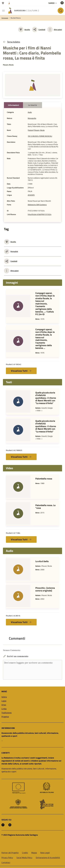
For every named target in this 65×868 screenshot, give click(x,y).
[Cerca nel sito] (61, 11)
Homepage (5, 18)
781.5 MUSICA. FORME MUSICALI (40, 136)
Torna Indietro (11, 42)
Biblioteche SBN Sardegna (37, 205)
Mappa (34, 853)
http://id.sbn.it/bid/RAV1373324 (40, 214)
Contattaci (6, 862)
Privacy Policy (7, 858)
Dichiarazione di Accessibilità (48, 858)
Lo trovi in (32, 105)
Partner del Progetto (10, 853)
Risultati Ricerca (16, 18)
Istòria (4, 697)
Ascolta (24, 29)
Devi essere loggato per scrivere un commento (32, 670)
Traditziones (7, 713)
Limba (4, 709)
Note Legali (45, 853)
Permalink (11, 251)
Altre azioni (58, 30)
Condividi (39, 29)
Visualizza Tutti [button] (21, 371)
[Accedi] (62, 3)
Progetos (5, 717)
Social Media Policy (24, 858)
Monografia (32, 118)
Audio (30, 112)
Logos (4, 701)
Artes (4, 705)
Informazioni (13, 105)
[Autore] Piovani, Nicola (36, 130)
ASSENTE (31, 195)
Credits (25, 853)
